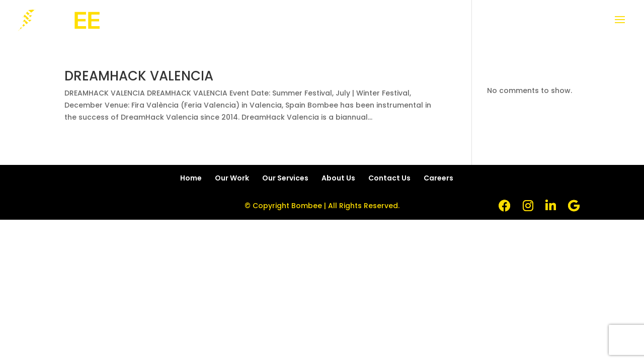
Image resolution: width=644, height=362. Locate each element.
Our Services (285, 178)
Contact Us (389, 178)
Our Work (232, 178)
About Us (338, 178)
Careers (438, 178)
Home (191, 178)
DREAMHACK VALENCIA (139, 76)
